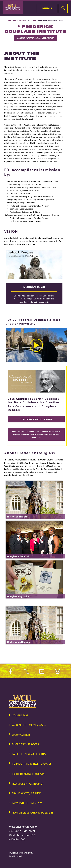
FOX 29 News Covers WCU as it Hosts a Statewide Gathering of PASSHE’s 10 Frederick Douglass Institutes (36, 434)
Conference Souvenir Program (36, 419)
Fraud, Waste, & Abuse (26, 793)
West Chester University (18, 20)
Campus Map (20, 715)
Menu (47, 8)
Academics (33, 20)
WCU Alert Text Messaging (30, 725)
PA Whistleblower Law (27, 803)
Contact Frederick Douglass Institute (36, 38)
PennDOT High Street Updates (32, 764)
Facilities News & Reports (29, 754)
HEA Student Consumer (28, 784)
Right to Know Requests (28, 774)
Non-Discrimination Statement (33, 812)
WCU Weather (21, 735)
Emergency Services (25, 744)
